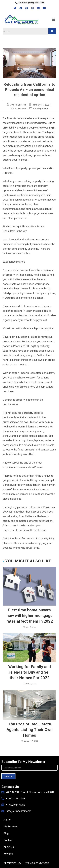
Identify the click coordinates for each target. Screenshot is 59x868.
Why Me (8, 854)
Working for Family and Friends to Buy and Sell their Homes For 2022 (29, 672)
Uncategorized (40, 108)
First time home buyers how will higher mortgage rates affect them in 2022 (30, 616)
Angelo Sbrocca (18, 105)
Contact (8, 840)
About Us (9, 847)
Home (7, 820)
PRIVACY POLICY (12, 863)
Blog (6, 833)
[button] (53, 19)
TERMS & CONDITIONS (37, 863)
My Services (11, 826)
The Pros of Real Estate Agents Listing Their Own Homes (29, 730)
